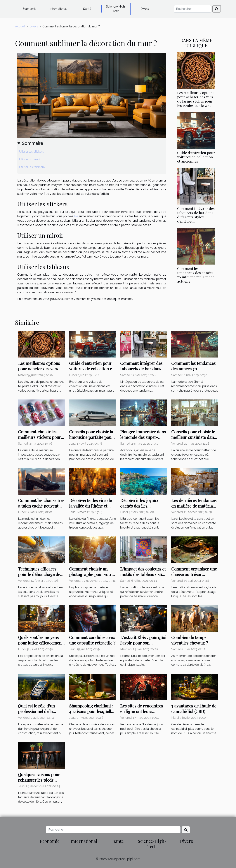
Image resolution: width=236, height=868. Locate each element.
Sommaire (32, 143)
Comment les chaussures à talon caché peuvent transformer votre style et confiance (41, 509)
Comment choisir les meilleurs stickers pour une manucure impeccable (39, 440)
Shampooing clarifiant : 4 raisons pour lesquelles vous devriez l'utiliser (92, 711)
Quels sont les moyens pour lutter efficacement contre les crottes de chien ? (40, 646)
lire (76, 216)
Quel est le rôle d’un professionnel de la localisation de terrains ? (41, 711)
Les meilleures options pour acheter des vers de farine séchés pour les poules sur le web (196, 99)
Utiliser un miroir (30, 159)
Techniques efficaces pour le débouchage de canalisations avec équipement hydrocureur (41, 577)
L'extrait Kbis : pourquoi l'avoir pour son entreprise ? (143, 643)
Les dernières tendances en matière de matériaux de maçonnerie (194, 506)
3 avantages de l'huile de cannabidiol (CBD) (194, 708)
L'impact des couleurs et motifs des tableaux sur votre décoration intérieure (143, 577)
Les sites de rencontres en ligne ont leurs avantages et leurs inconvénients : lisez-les (143, 714)
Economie (29, 9)
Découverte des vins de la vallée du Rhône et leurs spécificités (90, 506)
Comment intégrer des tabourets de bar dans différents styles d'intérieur (196, 215)
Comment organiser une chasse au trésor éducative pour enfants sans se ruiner (194, 577)
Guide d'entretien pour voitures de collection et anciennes (196, 157)
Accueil (20, 26)
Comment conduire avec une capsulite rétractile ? (92, 640)
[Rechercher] (192, 9)
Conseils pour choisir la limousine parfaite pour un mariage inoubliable (91, 437)
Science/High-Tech (116, 9)
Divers (145, 9)
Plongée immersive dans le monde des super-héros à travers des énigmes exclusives (143, 440)
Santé (87, 9)
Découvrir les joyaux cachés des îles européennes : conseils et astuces (143, 509)
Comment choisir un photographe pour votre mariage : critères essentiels (91, 577)
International (58, 9)
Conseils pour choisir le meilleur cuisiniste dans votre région (194, 437)
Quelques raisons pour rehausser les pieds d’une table (39, 780)
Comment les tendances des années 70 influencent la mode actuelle (196, 275)
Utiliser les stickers (32, 152)
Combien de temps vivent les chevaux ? (190, 640)
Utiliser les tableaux (32, 167)
